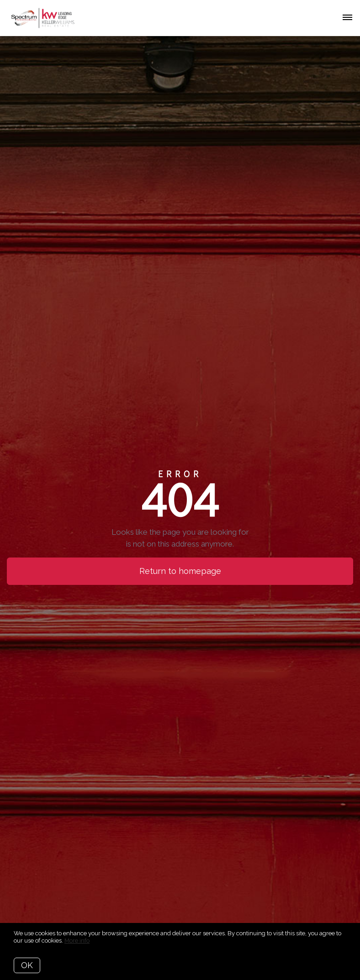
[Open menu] (347, 18)
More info (77, 941)
